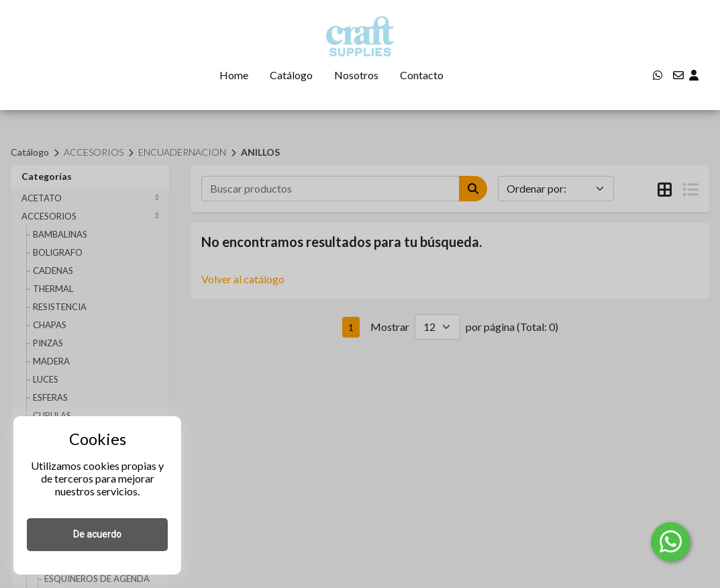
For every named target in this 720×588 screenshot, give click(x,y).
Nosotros (356, 75)
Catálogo (291, 75)
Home (234, 75)
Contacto (422, 75)
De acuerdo (97, 534)
